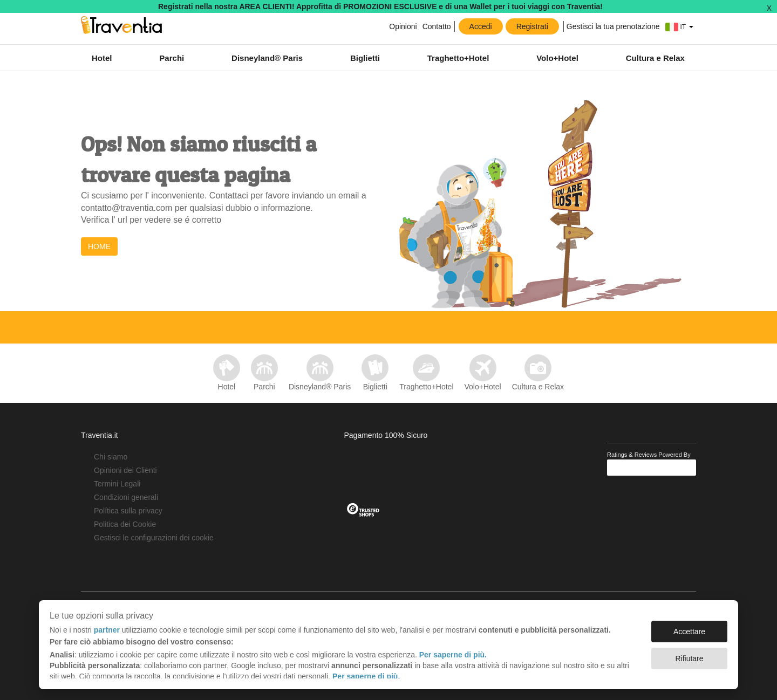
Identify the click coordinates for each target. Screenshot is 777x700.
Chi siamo (111, 457)
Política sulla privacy (128, 511)
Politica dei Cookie (125, 524)
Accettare (689, 632)
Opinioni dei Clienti (125, 470)
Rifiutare (689, 658)
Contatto (437, 26)
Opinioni (403, 26)
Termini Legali (117, 484)
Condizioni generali (126, 497)
